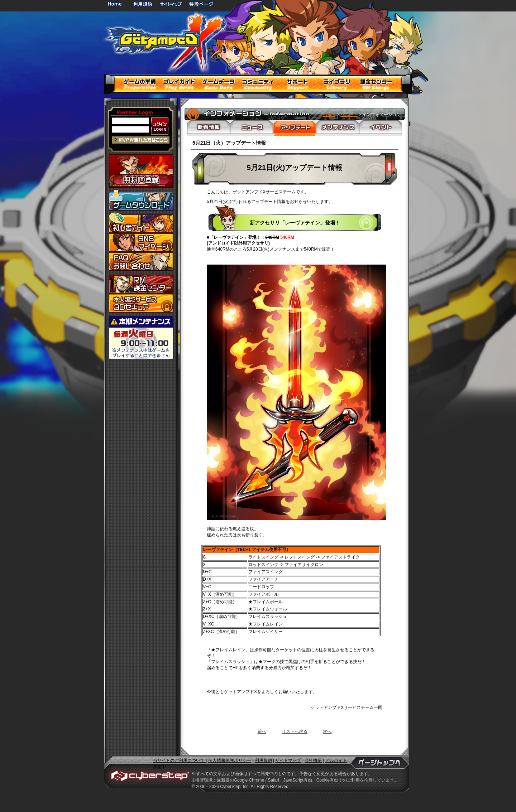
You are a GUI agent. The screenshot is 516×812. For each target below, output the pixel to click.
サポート (349, 115)
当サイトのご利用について (179, 760)
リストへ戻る (295, 731)
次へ (327, 731)
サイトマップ (171, 4)
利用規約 (143, 4)
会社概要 (313, 760)
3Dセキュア (141, 303)
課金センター (141, 284)
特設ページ (201, 4)
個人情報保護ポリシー (230, 760)
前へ (262, 731)
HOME (116, 4)
